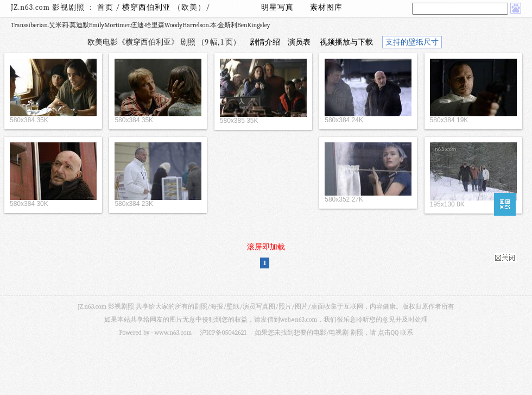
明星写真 (277, 7)
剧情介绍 (265, 42)
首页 (105, 7)
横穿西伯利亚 (148, 7)
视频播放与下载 (346, 42)
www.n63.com (173, 333)
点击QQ (388, 333)
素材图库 (326, 7)
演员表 (299, 42)
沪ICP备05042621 (223, 333)
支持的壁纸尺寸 (412, 42)
